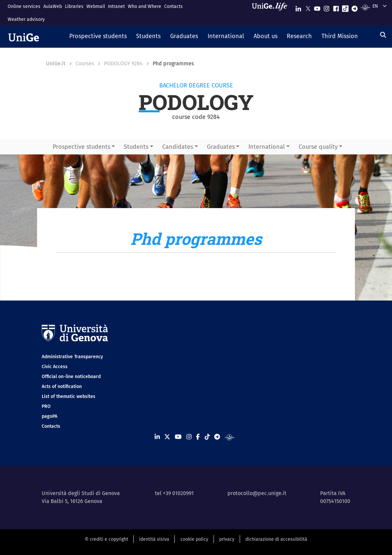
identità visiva (154, 539)
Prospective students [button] (81, 147)
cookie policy (194, 539)
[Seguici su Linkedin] (298, 7)
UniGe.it (56, 63)
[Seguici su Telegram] (355, 7)
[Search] (383, 35)
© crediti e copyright (106, 539)
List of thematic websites (69, 396)
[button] (98, 37)
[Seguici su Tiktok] (345, 7)
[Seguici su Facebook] (336, 7)
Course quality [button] (318, 147)
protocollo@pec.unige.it (257, 493)
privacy (227, 539)
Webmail (96, 6)
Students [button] (136, 147)
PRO (46, 406)
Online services (24, 6)
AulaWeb (53, 6)
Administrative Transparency (72, 357)
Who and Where (145, 6)
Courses (85, 63)
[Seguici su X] (308, 7)
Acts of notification (62, 387)
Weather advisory (26, 19)
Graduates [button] (221, 147)
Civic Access (55, 367)
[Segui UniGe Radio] (365, 7)
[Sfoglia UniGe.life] (272, 13)
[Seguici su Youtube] (317, 7)
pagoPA (49, 416)
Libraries (74, 6)
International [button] (267, 147)
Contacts (173, 6)
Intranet (116, 6)
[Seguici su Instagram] (326, 7)
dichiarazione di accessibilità (276, 539)
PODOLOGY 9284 (123, 63)
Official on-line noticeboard (71, 377)
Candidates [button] (178, 147)
